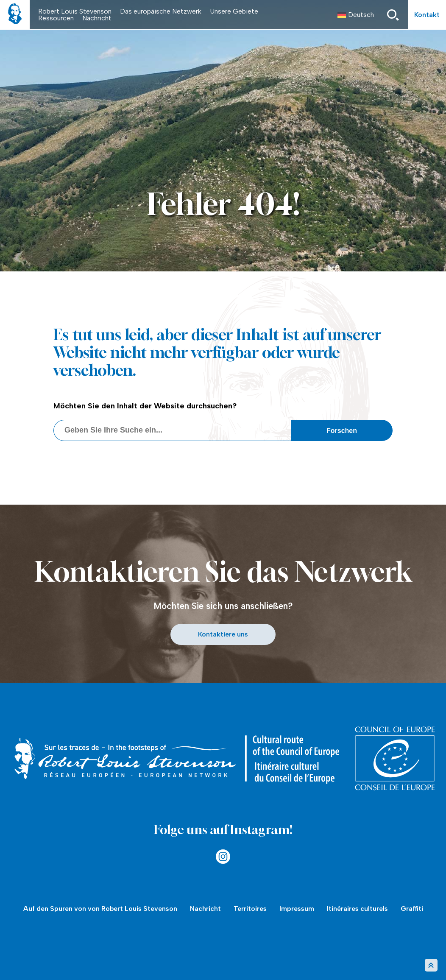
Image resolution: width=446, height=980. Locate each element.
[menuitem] (356, 15)
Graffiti (412, 909)
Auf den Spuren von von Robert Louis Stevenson (100, 909)
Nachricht (97, 18)
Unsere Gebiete (234, 11)
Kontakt (427, 15)
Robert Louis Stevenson (75, 11)
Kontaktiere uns (223, 634)
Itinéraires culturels (357, 909)
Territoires (250, 909)
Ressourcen (56, 18)
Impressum (297, 909)
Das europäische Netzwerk (161, 11)
